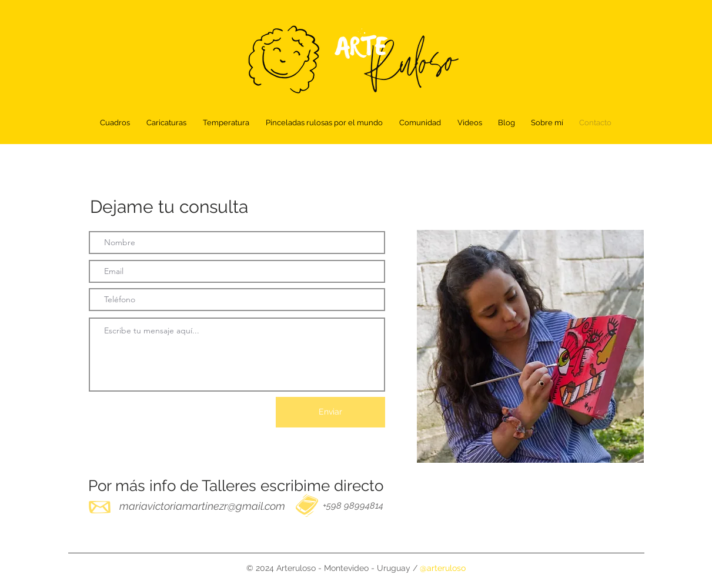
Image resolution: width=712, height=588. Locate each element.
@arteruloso (443, 568)
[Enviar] (330, 412)
